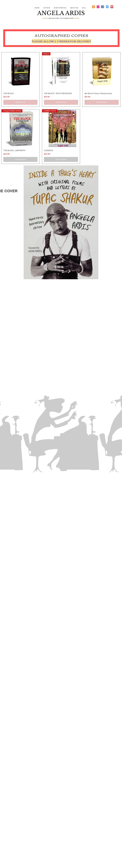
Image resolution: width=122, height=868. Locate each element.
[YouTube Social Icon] (112, 7)
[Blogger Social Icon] (93, 7)
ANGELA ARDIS (61, 13)
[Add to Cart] (20, 102)
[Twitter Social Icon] (107, 7)
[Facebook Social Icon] (103, 7)
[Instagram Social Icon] (98, 7)
